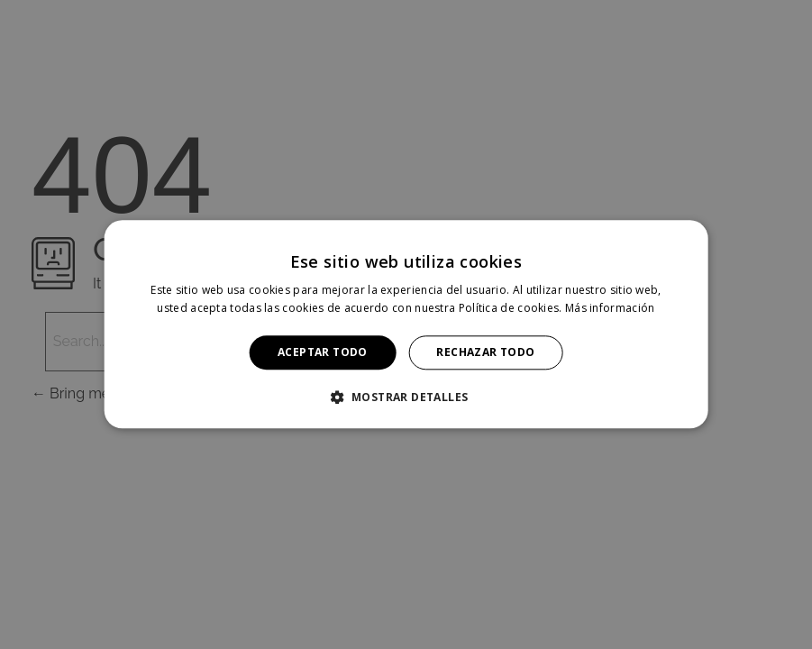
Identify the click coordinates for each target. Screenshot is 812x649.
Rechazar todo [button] (485, 352)
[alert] (406, 324)
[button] (406, 398)
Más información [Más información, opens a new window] (610, 309)
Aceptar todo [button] (323, 352)
